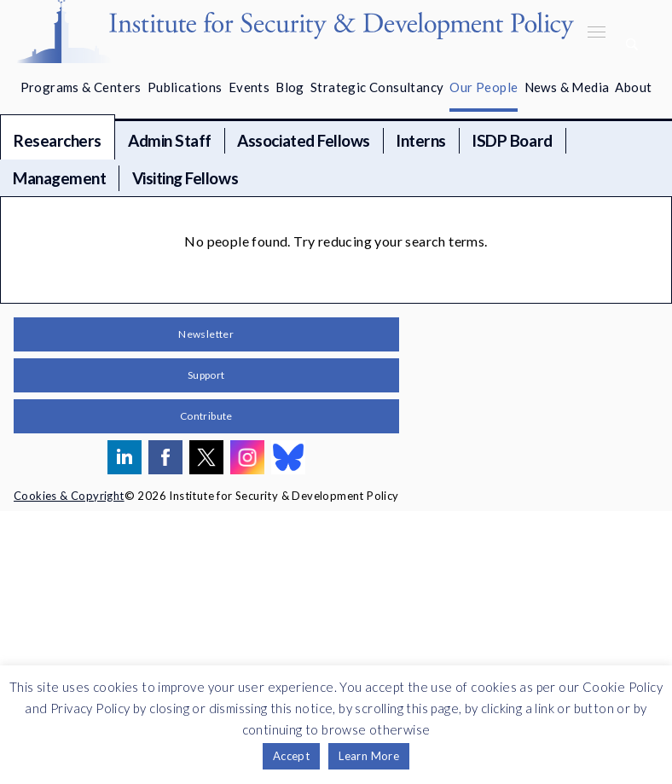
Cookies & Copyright (69, 496)
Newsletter (206, 334)
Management (59, 178)
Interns (421, 140)
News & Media (567, 87)
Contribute (206, 416)
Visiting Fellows (185, 178)
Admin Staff (170, 140)
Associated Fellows (303, 140)
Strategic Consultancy (377, 87)
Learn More (369, 756)
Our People (484, 87)
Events (249, 87)
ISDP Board (512, 140)
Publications (185, 87)
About (633, 87)
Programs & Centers (81, 87)
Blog (290, 87)
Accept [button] (291, 756)
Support (206, 375)
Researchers (58, 140)
